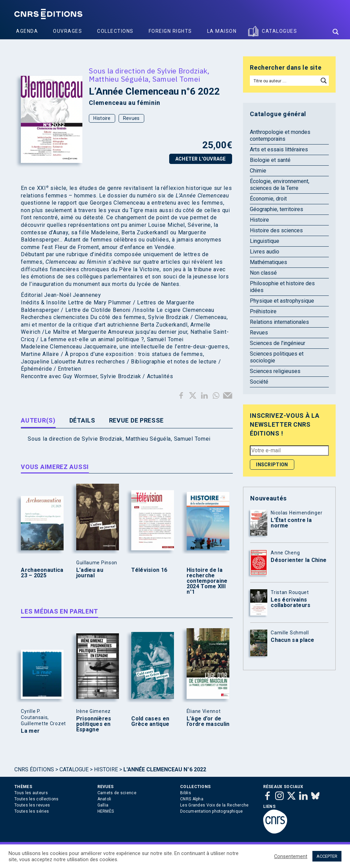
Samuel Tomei (176, 79)
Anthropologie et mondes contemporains (280, 135)
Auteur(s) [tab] (38, 420)
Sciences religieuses (275, 371)
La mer (30, 731)
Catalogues (279, 31)
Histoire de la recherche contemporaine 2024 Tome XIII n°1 (207, 581)
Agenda (27, 31)
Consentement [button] (291, 856)
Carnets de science (117, 793)
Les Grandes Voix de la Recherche (214, 805)
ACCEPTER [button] (327, 856)
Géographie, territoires (277, 209)
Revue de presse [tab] (137, 420)
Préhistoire (263, 311)
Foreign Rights (170, 31)
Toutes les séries (32, 811)
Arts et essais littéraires (279, 149)
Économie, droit (268, 199)
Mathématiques (268, 262)
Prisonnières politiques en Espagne (94, 724)
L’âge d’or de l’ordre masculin (208, 721)
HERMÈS (106, 811)
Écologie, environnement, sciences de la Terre (280, 185)
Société (259, 382)
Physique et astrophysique (282, 301)
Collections (115, 31)
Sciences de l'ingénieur (278, 343)
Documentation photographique (211, 811)
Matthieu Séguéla (119, 79)
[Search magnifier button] (336, 32)
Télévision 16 (149, 570)
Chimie (258, 171)
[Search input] (285, 81)
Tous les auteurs (31, 793)
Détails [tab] (82, 420)
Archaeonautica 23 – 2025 (42, 573)
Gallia (103, 805)
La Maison (222, 31)
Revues (131, 118)
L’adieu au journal (90, 573)
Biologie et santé (270, 160)
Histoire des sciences (276, 230)
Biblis (186, 793)
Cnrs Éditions (34, 769)
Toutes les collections (37, 799)
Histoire (102, 118)
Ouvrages (68, 31)
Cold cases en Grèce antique (150, 721)
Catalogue (74, 769)
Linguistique (265, 241)
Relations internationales (279, 322)
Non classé (263, 273)
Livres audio (265, 252)
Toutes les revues (32, 805)
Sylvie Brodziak (182, 71)
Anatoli (104, 799)
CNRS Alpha (192, 799)
